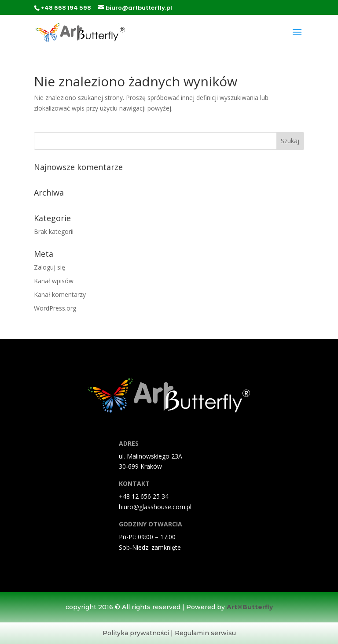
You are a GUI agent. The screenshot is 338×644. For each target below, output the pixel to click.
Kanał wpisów (54, 281)
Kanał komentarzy (60, 294)
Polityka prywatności (136, 633)
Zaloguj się (50, 267)
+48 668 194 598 (66, 8)
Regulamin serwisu (205, 633)
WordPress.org (55, 308)
